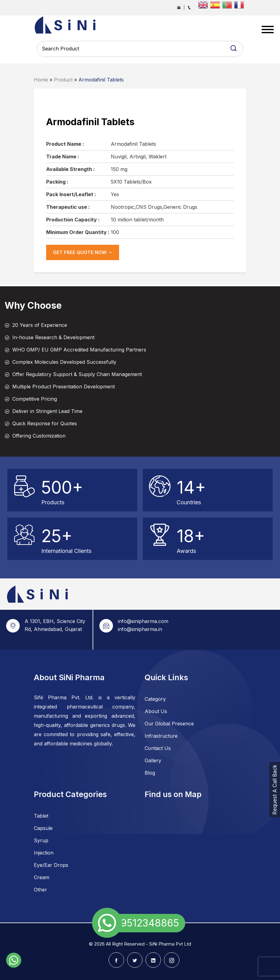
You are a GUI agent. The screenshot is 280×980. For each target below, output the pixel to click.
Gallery (153, 760)
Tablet (41, 816)
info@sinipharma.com (143, 621)
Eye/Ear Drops (51, 865)
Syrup (41, 840)
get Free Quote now (83, 252)
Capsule (43, 828)
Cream (42, 877)
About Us (156, 711)
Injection (44, 853)
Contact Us (158, 748)
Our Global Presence (169, 724)
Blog (150, 773)
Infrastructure (161, 736)
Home (41, 80)
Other (40, 890)
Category (155, 699)
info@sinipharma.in (140, 629)
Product (63, 80)
